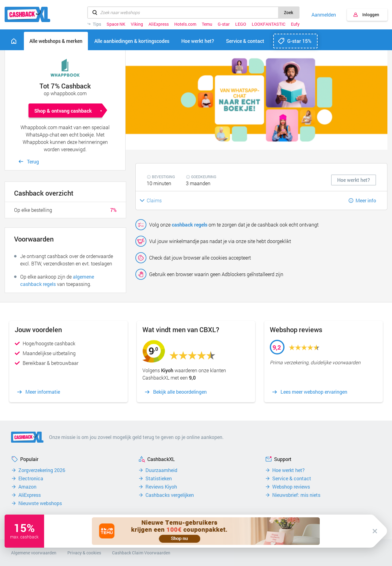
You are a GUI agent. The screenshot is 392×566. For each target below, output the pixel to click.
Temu (207, 24)
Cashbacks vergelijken (170, 495)
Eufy (295, 24)
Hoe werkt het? (288, 470)
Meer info (366, 200)
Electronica (31, 478)
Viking (137, 24)
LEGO (241, 24)
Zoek (288, 12)
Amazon (27, 487)
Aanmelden (324, 15)
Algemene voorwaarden (34, 553)
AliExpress (159, 24)
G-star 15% (299, 41)
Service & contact (292, 478)
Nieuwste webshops (40, 503)
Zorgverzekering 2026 (42, 470)
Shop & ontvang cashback (63, 111)
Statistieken (159, 478)
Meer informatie (43, 392)
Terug (33, 161)
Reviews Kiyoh (161, 487)
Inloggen (371, 15)
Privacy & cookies (84, 553)
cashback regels (190, 225)
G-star (224, 24)
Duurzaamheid (161, 470)
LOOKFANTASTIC (269, 24)
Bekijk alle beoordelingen (180, 392)
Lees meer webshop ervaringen (314, 392)
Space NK (116, 24)
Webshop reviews (291, 487)
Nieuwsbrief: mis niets (296, 495)
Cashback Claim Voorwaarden (141, 553)
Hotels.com (185, 24)
